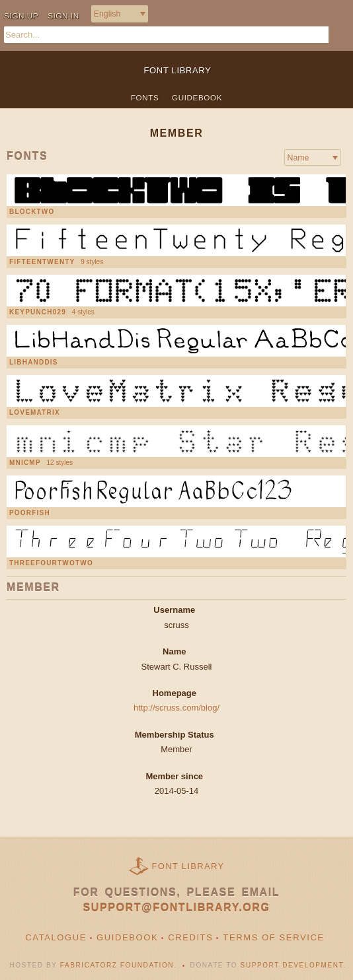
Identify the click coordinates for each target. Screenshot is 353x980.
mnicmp (25, 463)
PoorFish (30, 513)
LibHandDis (34, 363)
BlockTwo (32, 212)
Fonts (145, 97)
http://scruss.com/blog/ (176, 708)
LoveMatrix (35, 413)
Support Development (292, 965)
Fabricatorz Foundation (117, 965)
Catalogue (56, 937)
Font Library (188, 866)
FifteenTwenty (42, 262)
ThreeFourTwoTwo (51, 563)
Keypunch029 (38, 312)
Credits (190, 937)
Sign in (63, 16)
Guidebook (197, 97)
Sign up (21, 16)
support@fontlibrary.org (177, 908)
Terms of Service (273, 937)
